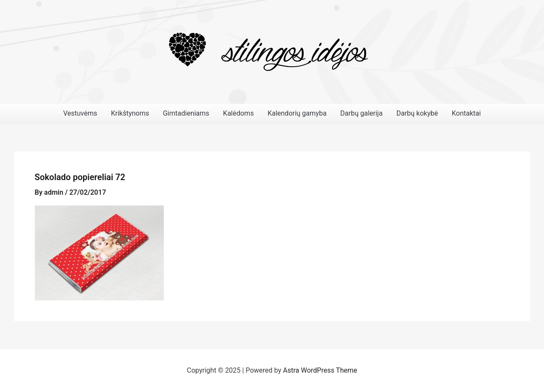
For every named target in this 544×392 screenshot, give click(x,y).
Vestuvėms (80, 113)
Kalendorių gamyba (297, 113)
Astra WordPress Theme (320, 370)
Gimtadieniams (186, 113)
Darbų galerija (361, 113)
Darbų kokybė (417, 113)
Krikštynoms (130, 113)
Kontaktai (466, 113)
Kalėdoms (239, 113)
